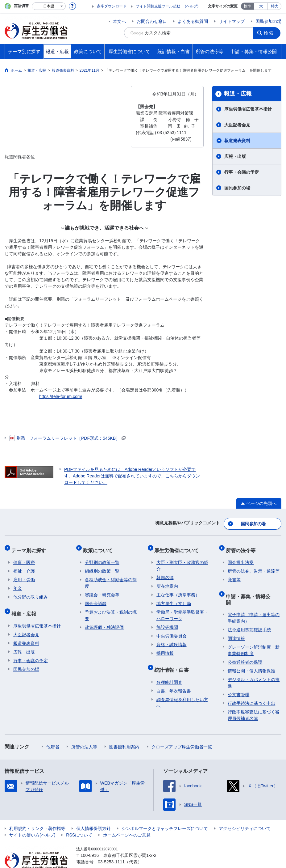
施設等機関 (167, 622)
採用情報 (165, 648)
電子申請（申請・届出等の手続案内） (254, 602)
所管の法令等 (242, 547)
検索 (270, 33)
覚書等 (234, 574)
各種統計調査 (169, 673)
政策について (100, 547)
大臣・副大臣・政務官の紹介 (182, 560)
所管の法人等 (84, 731)
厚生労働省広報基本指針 (248, 109)
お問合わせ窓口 (152, 21)
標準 (247, 6)
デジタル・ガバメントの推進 (254, 667)
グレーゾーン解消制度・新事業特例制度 (254, 635)
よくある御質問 (193, 21)
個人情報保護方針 (93, 813)
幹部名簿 (165, 572)
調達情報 (236, 623)
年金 (18, 583)
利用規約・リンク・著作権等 (37, 813)
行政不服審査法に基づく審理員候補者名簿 (254, 700)
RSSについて (79, 819)
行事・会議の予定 (242, 172)
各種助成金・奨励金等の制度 (111, 578)
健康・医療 (24, 557)
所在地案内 (167, 581)
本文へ (119, 21)
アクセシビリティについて (245, 813)
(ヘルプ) (192, 6)
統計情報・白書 (174, 662)
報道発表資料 (237, 141)
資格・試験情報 (172, 639)
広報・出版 (235, 156)
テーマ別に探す (31, 547)
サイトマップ (232, 21)
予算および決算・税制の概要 (111, 610)
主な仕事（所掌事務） (178, 590)
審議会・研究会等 (102, 590)
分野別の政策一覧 (102, 557)
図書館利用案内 (124, 731)
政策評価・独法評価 (104, 622)
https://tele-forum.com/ (61, 396)
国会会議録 (96, 598)
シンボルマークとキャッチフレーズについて (165, 813)
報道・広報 (238, 94)
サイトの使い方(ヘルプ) (32, 819)
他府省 (53, 731)
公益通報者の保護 (245, 647)
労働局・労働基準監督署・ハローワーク (182, 610)
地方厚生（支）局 (174, 598)
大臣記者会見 (237, 125)
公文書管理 (238, 679)
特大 (275, 6)
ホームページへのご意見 (127, 819)
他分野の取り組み (31, 592)
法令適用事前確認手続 (249, 614)
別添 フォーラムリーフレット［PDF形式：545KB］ (67, 438)
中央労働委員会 (172, 631)
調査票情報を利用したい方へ (182, 693)
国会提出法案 (241, 557)
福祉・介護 (24, 566)
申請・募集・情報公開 (252, 589)
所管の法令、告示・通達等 (254, 566)
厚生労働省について (179, 547)
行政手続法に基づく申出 (251, 688)
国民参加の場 (268, 21)
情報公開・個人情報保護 (251, 655)
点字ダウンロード (112, 6)
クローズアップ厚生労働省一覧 (182, 731)
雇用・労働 (24, 574)
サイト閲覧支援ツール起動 (158, 6)
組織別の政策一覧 (102, 566)
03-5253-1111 (111, 846)
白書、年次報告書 (174, 681)
